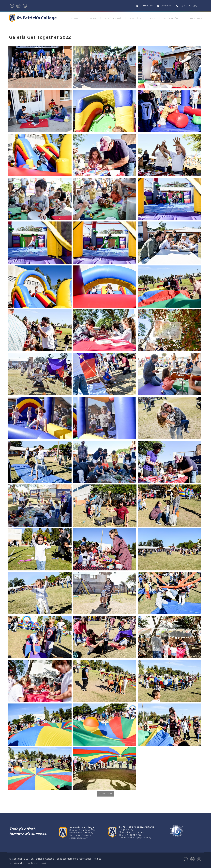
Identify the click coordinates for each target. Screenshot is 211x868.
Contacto (166, 6)
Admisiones (194, 18)
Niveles (91, 18)
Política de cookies (38, 863)
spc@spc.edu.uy (79, 838)
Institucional (113, 18)
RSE (153, 18)
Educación (171, 18)
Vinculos (135, 18)
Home (75, 18)
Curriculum (147, 6)
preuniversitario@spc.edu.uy (135, 837)
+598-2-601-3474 (189, 6)
